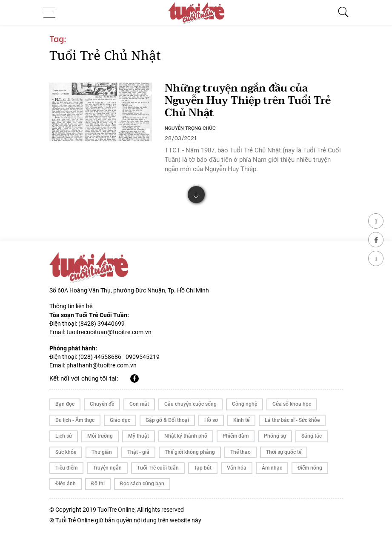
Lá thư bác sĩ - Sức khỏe (292, 420)
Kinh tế (241, 420)
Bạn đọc (65, 404)
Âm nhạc (272, 468)
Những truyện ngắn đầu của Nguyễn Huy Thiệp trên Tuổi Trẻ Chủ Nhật (248, 101)
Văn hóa (237, 468)
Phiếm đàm (236, 436)
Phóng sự (275, 436)
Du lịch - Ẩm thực (75, 420)
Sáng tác (312, 436)
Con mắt (139, 404)
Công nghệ (245, 404)
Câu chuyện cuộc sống (190, 404)
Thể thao (240, 452)
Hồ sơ (211, 420)
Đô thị (98, 484)
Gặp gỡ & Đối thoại (167, 420)
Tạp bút (203, 468)
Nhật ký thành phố (186, 436)
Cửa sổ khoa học (292, 404)
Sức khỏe (66, 452)
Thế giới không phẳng (190, 452)
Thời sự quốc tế (284, 452)
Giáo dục (120, 420)
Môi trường (100, 436)
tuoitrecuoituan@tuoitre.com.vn (109, 332)
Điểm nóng (310, 468)
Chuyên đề (102, 404)
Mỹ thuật (139, 436)
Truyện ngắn (107, 468)
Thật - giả (138, 452)
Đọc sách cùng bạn (142, 484)
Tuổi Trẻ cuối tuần (158, 468)
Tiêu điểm (66, 468)
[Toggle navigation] (52, 13)
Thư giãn (102, 452)
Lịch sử (64, 436)
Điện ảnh (66, 484)
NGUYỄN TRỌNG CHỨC (190, 128)
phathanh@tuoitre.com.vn (102, 365)
